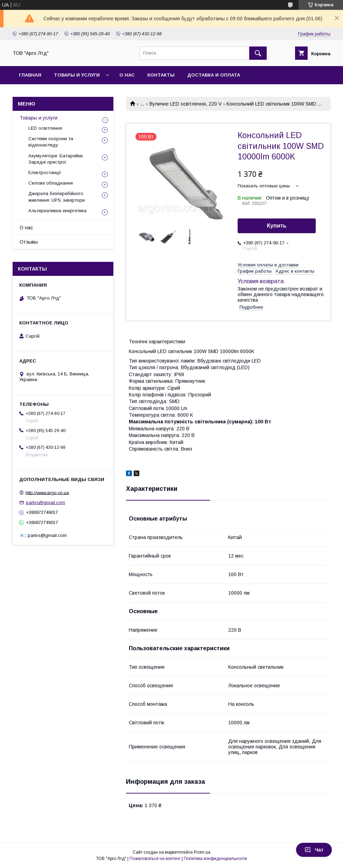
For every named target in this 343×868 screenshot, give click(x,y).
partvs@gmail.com (45, 503)
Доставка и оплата (214, 75)
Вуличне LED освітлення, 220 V (185, 104)
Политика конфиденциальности (215, 859)
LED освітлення (45, 128)
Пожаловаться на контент (155, 859)
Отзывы (29, 242)
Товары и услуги (77, 75)
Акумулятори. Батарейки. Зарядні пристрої (56, 159)
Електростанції (45, 173)
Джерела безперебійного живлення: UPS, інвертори (57, 197)
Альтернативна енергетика (57, 211)
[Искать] (258, 53)
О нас (127, 75)
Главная (30, 75)
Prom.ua (202, 852)
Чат (314, 850)
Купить (277, 226)
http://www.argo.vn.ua (47, 492)
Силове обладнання (51, 183)
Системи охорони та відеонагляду (51, 142)
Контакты (161, 75)
